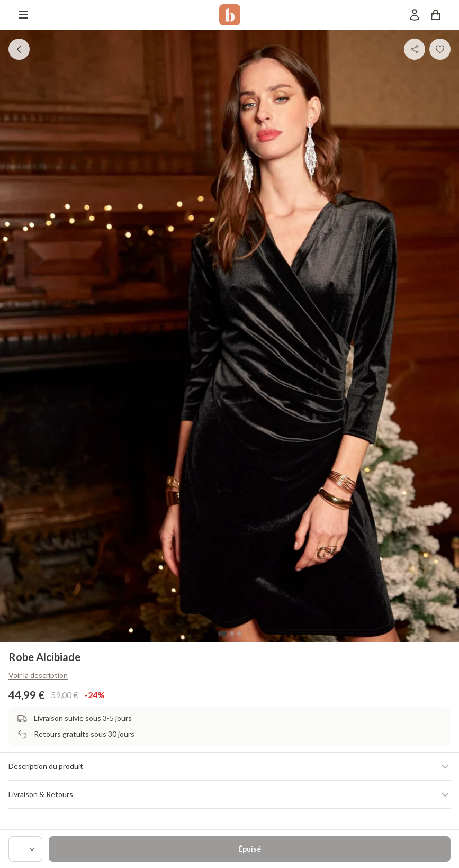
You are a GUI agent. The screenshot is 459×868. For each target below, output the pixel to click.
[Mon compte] (415, 15)
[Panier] (436, 15)
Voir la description (38, 675)
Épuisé (250, 849)
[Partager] (415, 49)
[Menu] (23, 15)
